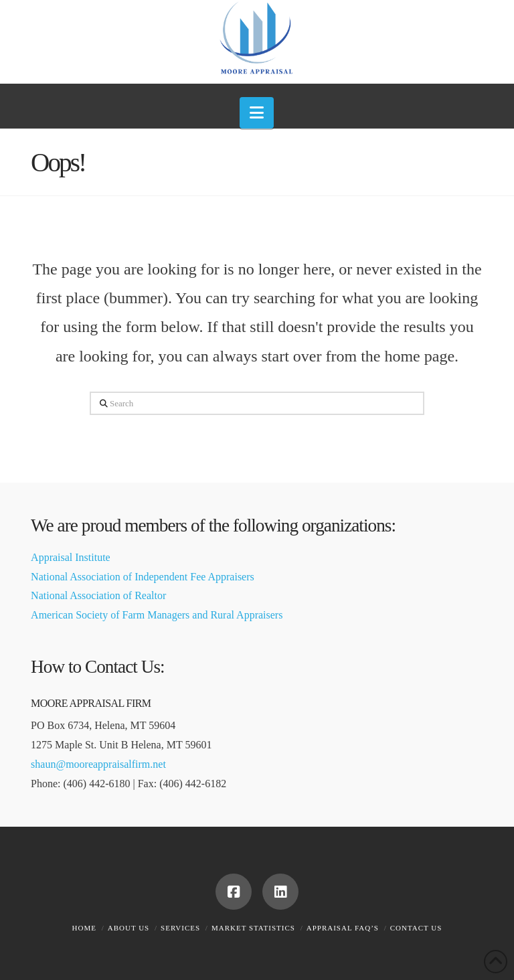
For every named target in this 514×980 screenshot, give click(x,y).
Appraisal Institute (71, 557)
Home (84, 928)
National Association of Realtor (98, 595)
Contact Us (416, 928)
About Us (129, 928)
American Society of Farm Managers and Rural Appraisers (157, 615)
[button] (257, 113)
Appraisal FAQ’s (343, 928)
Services (180, 928)
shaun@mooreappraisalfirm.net (98, 764)
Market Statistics (253, 928)
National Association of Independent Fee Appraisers (143, 577)
